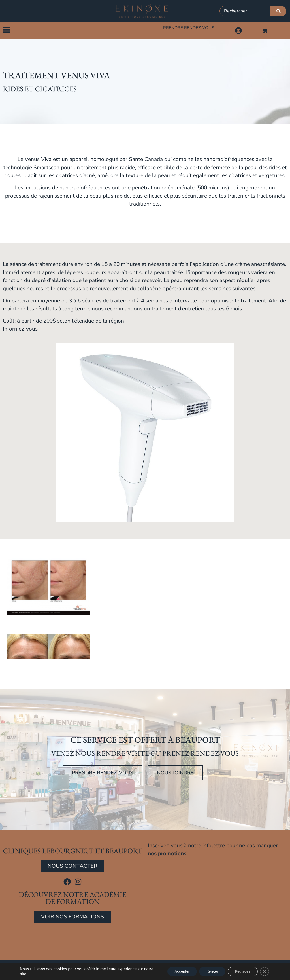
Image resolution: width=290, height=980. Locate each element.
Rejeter (206, 971)
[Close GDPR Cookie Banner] (264, 971)
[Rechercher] (279, 11)
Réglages (240, 971)
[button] (6, 30)
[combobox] (245, 11)
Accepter (173, 971)
